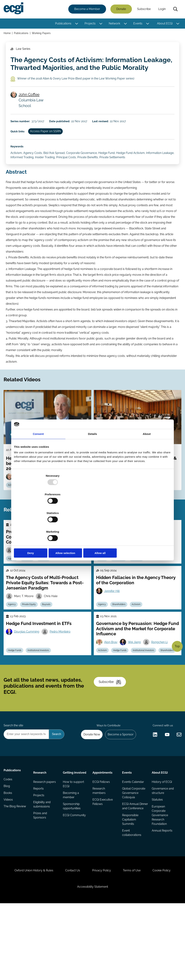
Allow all (145, 525)
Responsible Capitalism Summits (130, 884)
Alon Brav (112, 678)
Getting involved (75, 830)
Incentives (30, 589)
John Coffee (30, 103)
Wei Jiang (136, 678)
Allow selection (92, 525)
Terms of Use (134, 942)
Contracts (48, 589)
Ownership (140, 589)
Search (175, 10)
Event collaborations (132, 897)
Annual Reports (162, 891)
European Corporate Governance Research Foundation (159, 875)
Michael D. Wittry (52, 580)
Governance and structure (162, 850)
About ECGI (164, 24)
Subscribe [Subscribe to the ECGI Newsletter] (112, 733)
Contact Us (70, 942)
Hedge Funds (16, 696)
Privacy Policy (102, 942)
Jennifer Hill (113, 624)
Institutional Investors (41, 696)
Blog (7, 847)
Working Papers (42, 34)
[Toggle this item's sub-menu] (76, 24)
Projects (89, 24)
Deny (40, 525)
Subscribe (143, 10)
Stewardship (121, 589)
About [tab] (147, 462)
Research (40, 830)
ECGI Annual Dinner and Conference (130, 868)
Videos (9, 862)
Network (114, 24)
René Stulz (112, 569)
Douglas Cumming (28, 668)
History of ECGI (161, 840)
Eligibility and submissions (42, 864)
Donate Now (89, 791)
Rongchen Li (162, 678)
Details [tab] (92, 462)
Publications (63, 24)
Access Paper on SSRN (49, 143)
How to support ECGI (74, 842)
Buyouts (50, 638)
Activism (140, 638)
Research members (99, 850)
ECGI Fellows (101, 840)
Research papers (45, 840)
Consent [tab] (38, 462)
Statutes (157, 859)
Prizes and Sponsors (41, 876)
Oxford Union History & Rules (29, 942)
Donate (120, 10)
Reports (39, 847)
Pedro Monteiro (63, 668)
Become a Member (86, 10)
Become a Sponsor (119, 791)
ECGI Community (75, 875)
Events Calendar (133, 840)
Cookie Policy (167, 942)
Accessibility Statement (93, 960)
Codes (9, 840)
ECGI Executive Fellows (103, 861)
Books (9, 855)
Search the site (14, 781)
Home (8, 34)
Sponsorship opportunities (72, 865)
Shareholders (121, 638)
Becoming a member (71, 854)
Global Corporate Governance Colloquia (134, 852)
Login (161, 10)
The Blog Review (16, 869)
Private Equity (32, 638)
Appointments (102, 830)
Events (137, 24)
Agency (13, 589)
